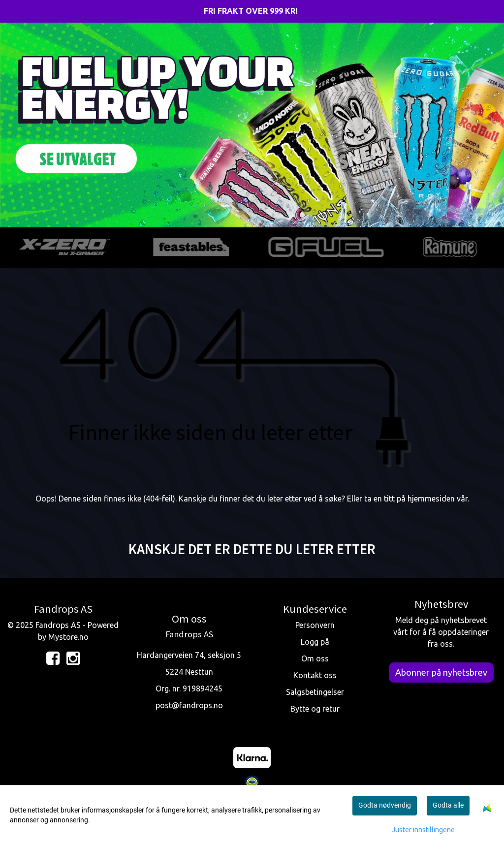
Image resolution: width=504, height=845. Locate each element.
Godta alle (448, 805)
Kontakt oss (315, 675)
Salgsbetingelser (315, 692)
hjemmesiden (431, 499)
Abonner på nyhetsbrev (441, 672)
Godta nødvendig (385, 805)
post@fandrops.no (189, 705)
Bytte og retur (315, 709)
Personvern (315, 625)
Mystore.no (68, 637)
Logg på (315, 642)
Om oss (315, 658)
